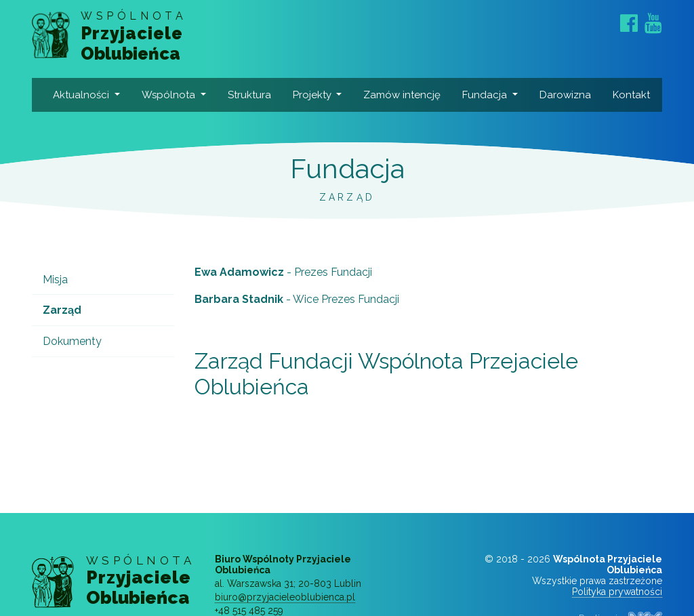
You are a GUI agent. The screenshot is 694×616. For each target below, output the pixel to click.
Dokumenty (72, 341)
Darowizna (565, 95)
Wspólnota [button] (170, 95)
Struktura (249, 95)
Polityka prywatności (617, 592)
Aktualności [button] (82, 95)
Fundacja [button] (486, 95)
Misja (55, 280)
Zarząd (62, 310)
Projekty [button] (313, 95)
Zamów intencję (402, 95)
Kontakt (631, 95)
